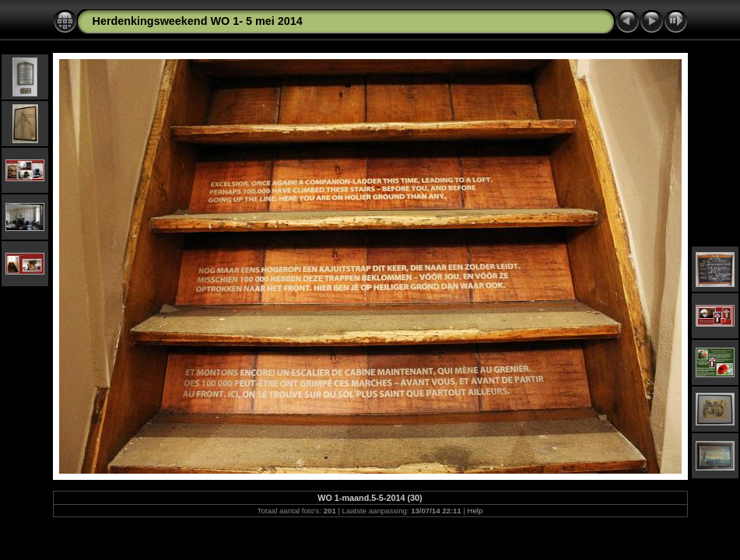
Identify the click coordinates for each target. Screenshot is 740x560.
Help (475, 511)
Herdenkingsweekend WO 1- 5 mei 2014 (198, 21)
